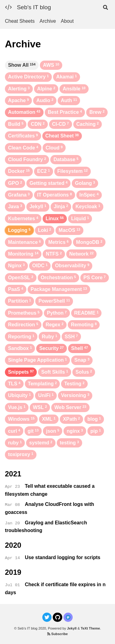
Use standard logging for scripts (63, 557)
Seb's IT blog (34, 7)
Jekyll (72, 628)
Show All (22, 65)
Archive (48, 21)
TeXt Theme (90, 628)
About (67, 21)
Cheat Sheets (20, 21)
